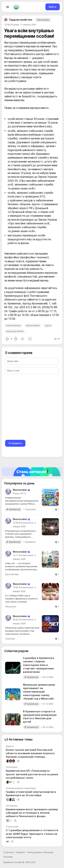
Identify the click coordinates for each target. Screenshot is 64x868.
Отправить (15, 443)
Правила (20, 852)
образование (33, 325)
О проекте (9, 852)
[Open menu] (8, 7)
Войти (53, 7)
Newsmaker (43, 20)
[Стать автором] (32, 472)
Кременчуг (15, 509)
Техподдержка (34, 852)
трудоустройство (15, 331)
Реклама (8, 857)
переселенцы (13, 325)
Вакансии (49, 852)
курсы (48, 325)
